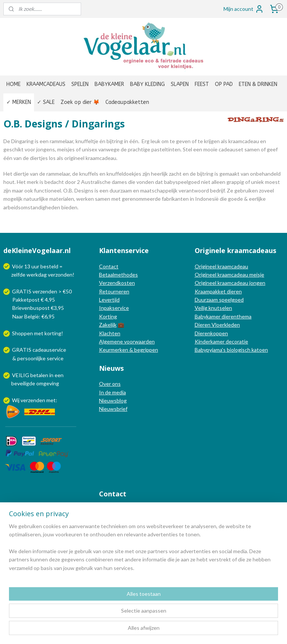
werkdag (37, 275)
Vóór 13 (22, 266)
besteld (49, 266)
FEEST (202, 84)
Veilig (202, 308)
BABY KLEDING (147, 84)
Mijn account (244, 9)
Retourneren (114, 291)
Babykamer (208, 316)
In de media (112, 392)
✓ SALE (46, 102)
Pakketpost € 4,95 (30, 300)
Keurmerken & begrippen (129, 350)
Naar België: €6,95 (33, 316)
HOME (13, 84)
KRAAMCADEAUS (46, 84)
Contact (109, 266)
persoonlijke (31, 358)
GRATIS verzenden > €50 (42, 291)
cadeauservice (49, 350)
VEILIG (21, 375)
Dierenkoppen (211, 333)
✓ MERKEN (19, 102)
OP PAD (224, 84)
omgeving (48, 383)
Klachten (110, 333)
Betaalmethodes (118, 275)
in (51, 375)
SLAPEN (180, 84)
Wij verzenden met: (35, 400)
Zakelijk (108, 325)
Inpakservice (114, 308)
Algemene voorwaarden (127, 341)
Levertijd (109, 300)
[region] (94, 606)
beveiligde (23, 383)
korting (53, 333)
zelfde (18, 275)
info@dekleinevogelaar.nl (138, 509)
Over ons (110, 384)
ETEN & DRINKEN (258, 84)
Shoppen (22, 333)
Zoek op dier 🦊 (80, 102)
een (59, 375)
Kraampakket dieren (218, 291)
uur (35, 266)
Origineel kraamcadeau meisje (229, 275)
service (55, 358)
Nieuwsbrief (113, 409)
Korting (108, 316)
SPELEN (80, 84)
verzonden (60, 275)
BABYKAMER (109, 84)
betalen (39, 375)
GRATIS (22, 350)
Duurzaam (207, 300)
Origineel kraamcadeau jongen (230, 283)
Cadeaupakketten (127, 102)
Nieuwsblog (113, 400)
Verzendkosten (117, 283)
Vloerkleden (225, 325)
